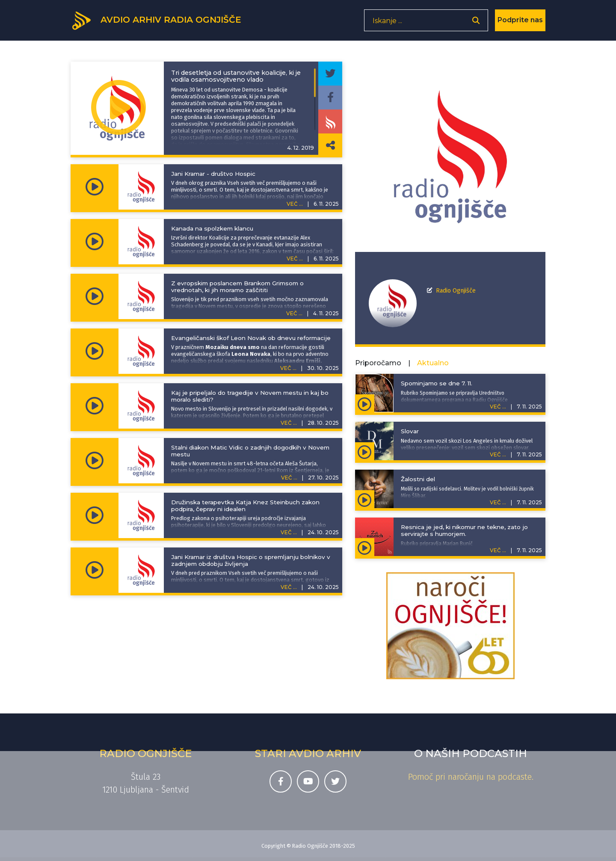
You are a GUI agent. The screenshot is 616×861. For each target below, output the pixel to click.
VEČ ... (295, 204)
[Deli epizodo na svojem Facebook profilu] (330, 98)
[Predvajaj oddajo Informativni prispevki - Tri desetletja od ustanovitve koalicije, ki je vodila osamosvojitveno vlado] (118, 108)
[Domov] (163, 23)
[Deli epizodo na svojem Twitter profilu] (330, 74)
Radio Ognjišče (456, 291)
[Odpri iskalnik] (476, 24)
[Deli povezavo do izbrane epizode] (330, 145)
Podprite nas (520, 23)
